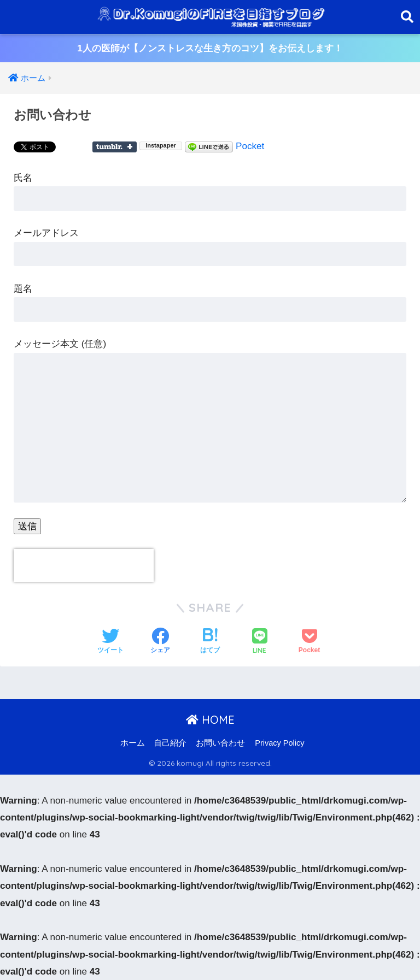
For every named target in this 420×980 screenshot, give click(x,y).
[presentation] (84, 565)
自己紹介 (170, 743)
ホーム (133, 743)
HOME (210, 720)
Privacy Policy (279, 743)
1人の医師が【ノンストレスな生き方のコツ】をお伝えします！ (210, 48)
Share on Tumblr (115, 147)
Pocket (250, 146)
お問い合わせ (220, 743)
